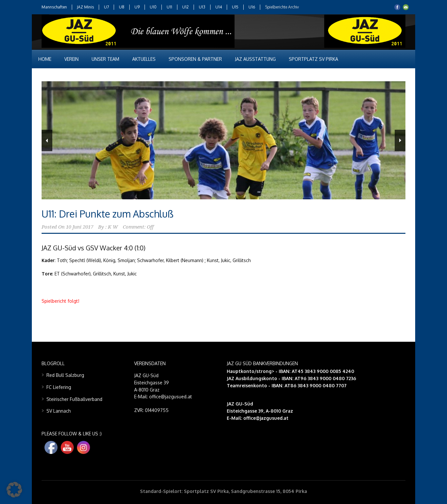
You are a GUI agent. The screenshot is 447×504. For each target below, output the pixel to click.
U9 (137, 7)
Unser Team (105, 59)
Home (45, 59)
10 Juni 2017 (80, 227)
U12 (185, 7)
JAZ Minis (85, 7)
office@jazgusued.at (266, 418)
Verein (71, 59)
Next (400, 140)
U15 (235, 7)
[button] (14, 490)
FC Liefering (59, 387)
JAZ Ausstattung (255, 59)
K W (113, 227)
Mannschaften (54, 7)
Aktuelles (144, 59)
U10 (153, 7)
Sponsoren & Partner (195, 59)
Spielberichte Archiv (282, 7)
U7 (106, 7)
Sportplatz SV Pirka (313, 59)
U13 (202, 7)
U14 (219, 7)
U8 (122, 7)
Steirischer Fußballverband (74, 399)
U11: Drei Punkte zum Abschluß (108, 214)
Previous (47, 140)
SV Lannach (59, 411)
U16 (252, 7)
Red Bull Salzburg (65, 375)
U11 (169, 7)
